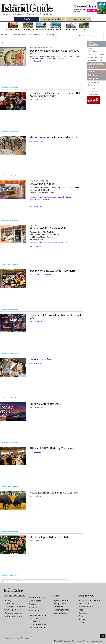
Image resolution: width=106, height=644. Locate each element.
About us (15, 35)
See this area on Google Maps (10, 87)
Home (5, 35)
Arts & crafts (94, 68)
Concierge (79, 19)
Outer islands (93, 94)
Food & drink (85, 604)
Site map (25, 638)
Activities (92, 75)
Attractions (41, 27)
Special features (13, 27)
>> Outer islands (38, 628)
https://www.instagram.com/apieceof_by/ (53, 242)
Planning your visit (95, 61)
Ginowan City (38, 61)
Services (82, 619)
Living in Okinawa (13, 616)
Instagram (52, 35)
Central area (93, 85)
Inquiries (27, 35)
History (91, 48)
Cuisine (91, 71)
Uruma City (37, 452)
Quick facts (92, 51)
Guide (27, 19)
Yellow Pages (71, 27)
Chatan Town (38, 100)
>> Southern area (38, 624)
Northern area (93, 82)
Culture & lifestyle (96, 64)
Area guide (34, 610)
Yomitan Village (39, 141)
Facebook (39, 35)
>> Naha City (36, 621)
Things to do (28, 27)
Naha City (92, 88)
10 (18, 43)
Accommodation (56, 27)
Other (84, 27)
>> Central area (37, 618)
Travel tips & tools (95, 57)
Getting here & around (96, 54)
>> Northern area (38, 615)
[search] (90, 36)
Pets (81, 616)
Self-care (83, 613)
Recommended (53, 19)
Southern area (93, 91)
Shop (81, 610)
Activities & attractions (89, 600)
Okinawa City (47, 274)
